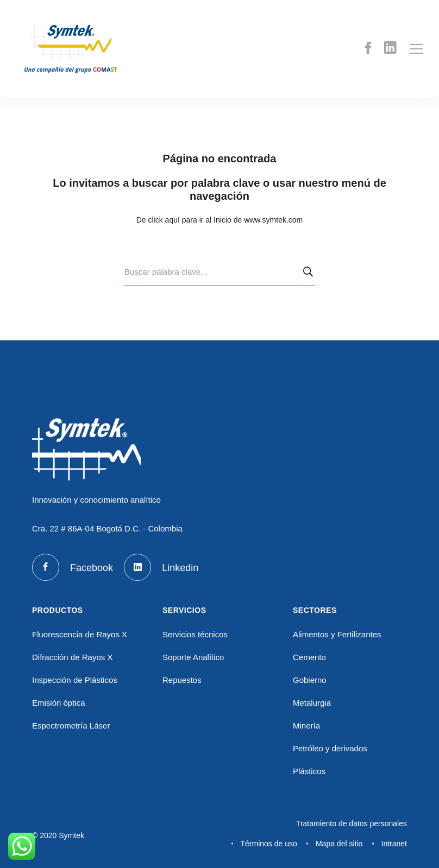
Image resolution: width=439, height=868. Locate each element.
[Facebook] (368, 49)
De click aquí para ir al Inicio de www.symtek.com (220, 220)
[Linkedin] (390, 49)
